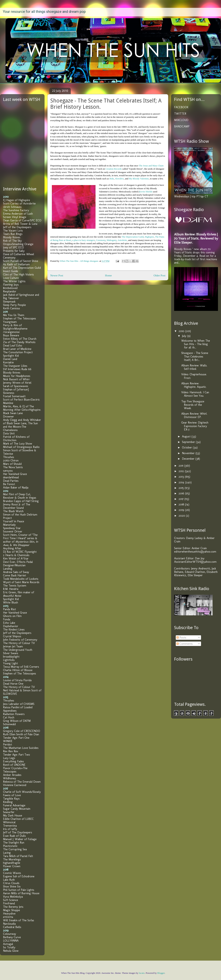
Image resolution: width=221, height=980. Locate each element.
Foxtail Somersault (14, 396)
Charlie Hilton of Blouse (18, 670)
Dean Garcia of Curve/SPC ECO (22, 220)
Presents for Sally (14, 251)
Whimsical (9, 822)
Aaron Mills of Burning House (21, 893)
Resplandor (10, 291)
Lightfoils (9, 660)
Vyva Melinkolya (13, 897)
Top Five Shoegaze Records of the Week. (193, 405)
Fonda (7, 619)
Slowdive (120, 179)
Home (108, 275)
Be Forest (9, 484)
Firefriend (9, 903)
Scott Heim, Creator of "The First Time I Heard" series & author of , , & (21, 540)
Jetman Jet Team (13, 646)
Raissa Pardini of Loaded (18, 707)
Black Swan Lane (13, 413)
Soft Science (11, 900)
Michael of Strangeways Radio (21, 447)
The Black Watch (13, 511)
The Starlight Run (14, 843)
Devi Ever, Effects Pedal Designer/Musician (18, 564)
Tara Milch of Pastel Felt (18, 856)
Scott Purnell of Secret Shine (21, 261)
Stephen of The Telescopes (20, 318)
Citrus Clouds (11, 883)
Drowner (8, 417)
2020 (182, 516)
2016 (182, 493)
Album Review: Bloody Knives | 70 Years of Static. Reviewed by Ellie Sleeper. (196, 238)
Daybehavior (11, 626)
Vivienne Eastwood (15, 785)
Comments (185, 644)
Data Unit (9, 433)
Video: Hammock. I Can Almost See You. (195, 394)
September (189, 442)
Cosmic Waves (12, 873)
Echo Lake (9, 623)
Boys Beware (11, 335)
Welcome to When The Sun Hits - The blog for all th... (196, 344)
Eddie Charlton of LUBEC (18, 819)
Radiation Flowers (14, 714)
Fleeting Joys (11, 285)
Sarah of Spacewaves (16, 386)
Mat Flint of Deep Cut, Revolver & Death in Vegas (20, 496)
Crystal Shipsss (12, 636)
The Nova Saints (13, 467)
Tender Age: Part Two (16, 755)
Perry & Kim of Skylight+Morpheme (15, 327)
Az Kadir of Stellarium (16, 264)
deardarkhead (11, 477)
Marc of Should (12, 464)
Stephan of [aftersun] (16, 389)
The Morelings (12, 859)
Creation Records (114, 169)
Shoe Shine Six (12, 886)
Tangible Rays (11, 799)
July (185, 336)
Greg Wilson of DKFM (17, 721)
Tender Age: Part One (16, 738)
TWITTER (180, 114)
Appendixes (10, 711)
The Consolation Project (18, 352)
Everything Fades (13, 761)
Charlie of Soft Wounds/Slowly (22, 792)
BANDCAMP (182, 126)
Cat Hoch (9, 717)
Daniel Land (10, 359)
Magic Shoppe (11, 910)
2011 (181, 466)
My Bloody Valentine (139, 179)
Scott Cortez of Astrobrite (19, 203)
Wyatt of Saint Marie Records (21, 582)
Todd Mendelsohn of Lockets (21, 579)
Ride (112, 179)
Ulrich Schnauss (12, 207)
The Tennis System (15, 586)
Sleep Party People (14, 305)
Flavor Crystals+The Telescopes (15, 770)
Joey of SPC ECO (13, 247)
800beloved (10, 288)
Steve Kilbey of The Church (20, 339)
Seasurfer (9, 812)
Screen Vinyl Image (15, 217)
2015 (182, 488)
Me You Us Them (14, 315)
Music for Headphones (17, 376)
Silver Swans (11, 653)
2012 (182, 471)
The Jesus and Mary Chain (151, 166)
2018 (182, 504)
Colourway (10, 934)
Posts (181, 638)
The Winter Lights (14, 281)
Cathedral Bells (12, 927)
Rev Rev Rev (11, 751)
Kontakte (8, 362)
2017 (182, 499)
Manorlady (9, 525)
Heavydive (9, 914)
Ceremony (101, 240)
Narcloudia (9, 924)
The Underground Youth (18, 650)
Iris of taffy (10, 829)
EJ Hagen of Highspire (16, 200)
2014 (182, 482)
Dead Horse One (13, 684)
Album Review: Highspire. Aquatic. (194, 385)
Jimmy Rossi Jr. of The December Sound (17, 506)
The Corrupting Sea (15, 849)
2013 (182, 477)
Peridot (7, 744)
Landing (8, 569)
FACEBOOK (181, 107)
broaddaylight (11, 657)
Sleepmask (9, 302)
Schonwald (9, 724)
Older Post (160, 275)
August (187, 436)
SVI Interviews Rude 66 (17, 369)
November (189, 453)
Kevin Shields (146, 192)
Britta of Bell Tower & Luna (20, 224)
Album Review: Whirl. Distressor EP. (194, 415)
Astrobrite (122, 240)
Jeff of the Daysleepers (17, 227)
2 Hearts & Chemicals (16, 555)
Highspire (149, 237)
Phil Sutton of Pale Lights (19, 890)
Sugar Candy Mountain (17, 809)
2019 (182, 510)
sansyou (8, 471)
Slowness (9, 393)
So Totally (9, 947)
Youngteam (10, 322)
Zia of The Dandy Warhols (19, 342)
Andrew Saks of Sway (16, 572)
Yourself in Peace (14, 521)
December (189, 459)
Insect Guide (11, 271)
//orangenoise (11, 332)
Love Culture (11, 278)
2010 (182, 331)
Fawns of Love (12, 795)
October (187, 447)
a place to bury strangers (83, 240)
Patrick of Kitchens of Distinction (16, 438)
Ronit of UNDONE (14, 765)
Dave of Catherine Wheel (19, 254)
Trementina (10, 826)
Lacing (7, 853)
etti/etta (8, 917)
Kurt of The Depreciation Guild (22, 268)
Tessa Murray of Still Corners (21, 667)
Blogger (161, 973)
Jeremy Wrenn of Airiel (17, 383)
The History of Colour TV (19, 643)
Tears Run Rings (13, 234)
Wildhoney (10, 778)
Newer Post (57, 275)
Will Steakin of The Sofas (19, 920)
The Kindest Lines (14, 630)
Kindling (8, 802)
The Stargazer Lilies (15, 366)
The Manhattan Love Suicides (21, 748)
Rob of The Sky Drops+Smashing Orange (18, 242)
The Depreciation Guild (133, 237)
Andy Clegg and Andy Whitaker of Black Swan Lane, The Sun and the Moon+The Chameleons (22, 425)
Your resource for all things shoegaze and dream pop (44, 12)
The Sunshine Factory (16, 210)
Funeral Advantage (14, 805)
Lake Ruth (9, 880)
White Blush (11, 602)
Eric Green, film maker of (19, 594)
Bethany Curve (12, 937)
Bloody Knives (12, 237)
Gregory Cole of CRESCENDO (22, 731)
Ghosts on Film (12, 616)
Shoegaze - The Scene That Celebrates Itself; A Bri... (195, 356)
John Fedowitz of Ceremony (20, 640)
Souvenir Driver (13, 531)
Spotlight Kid (11, 356)
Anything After (12, 548)
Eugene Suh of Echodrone (19, 876)
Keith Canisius (11, 308)
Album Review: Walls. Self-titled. (194, 367)
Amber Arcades (12, 775)
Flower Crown (12, 866)
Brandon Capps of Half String (21, 501)
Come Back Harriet (15, 575)
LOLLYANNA (11, 941)
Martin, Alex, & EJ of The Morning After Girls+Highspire (22, 408)
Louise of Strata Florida (17, 680)
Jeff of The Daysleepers (18, 832)
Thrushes (9, 457)
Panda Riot (9, 609)
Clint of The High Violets (18, 274)
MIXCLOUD (181, 120)
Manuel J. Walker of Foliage (20, 839)
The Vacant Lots (13, 231)
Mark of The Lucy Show (18, 444)
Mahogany (112, 240)
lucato (142, 973)
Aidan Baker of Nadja (16, 488)
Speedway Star (12, 528)
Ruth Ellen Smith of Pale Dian (21, 734)
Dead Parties (11, 481)
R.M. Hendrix (11, 589)
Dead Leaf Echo (13, 346)
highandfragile (12, 863)
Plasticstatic (10, 846)
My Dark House (13, 815)
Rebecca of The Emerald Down (22, 782)
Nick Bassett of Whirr (16, 379)
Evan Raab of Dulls (14, 836)
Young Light (10, 663)
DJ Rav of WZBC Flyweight (20, 552)
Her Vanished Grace (15, 474)
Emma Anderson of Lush (18, 214)
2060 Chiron (11, 460)
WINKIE (8, 741)
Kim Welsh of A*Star (16, 559)
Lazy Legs (9, 758)
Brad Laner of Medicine (17, 349)
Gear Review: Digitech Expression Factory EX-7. (195, 426)
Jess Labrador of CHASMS (19, 704)
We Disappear (21, 545)
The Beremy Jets (13, 907)
